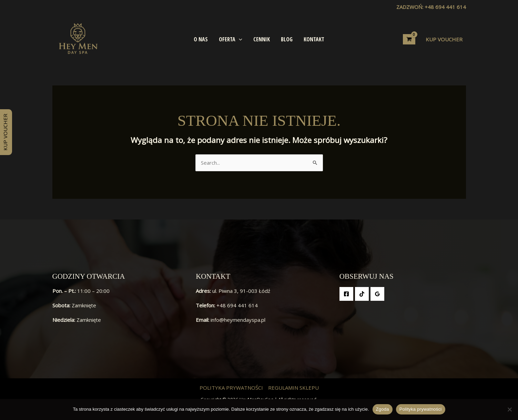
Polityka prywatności (231, 388)
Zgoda (383, 409)
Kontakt (314, 39)
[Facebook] (346, 294)
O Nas (201, 39)
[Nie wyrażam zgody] (509, 409)
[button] (239, 39)
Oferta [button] (231, 39)
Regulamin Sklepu (293, 388)
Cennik (262, 39)
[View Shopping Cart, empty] (409, 39)
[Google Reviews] (377, 294)
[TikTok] (362, 294)
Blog (287, 39)
